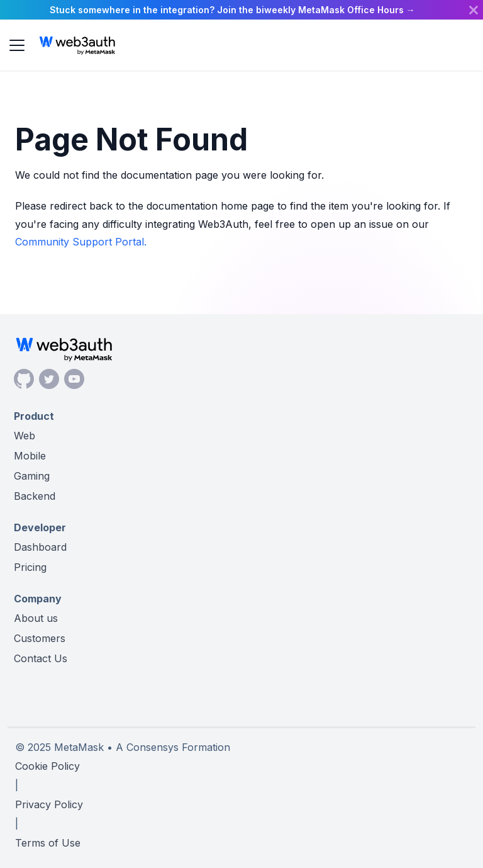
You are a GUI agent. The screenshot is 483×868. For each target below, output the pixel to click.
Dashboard (40, 547)
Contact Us (41, 658)
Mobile (30, 456)
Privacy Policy (49, 804)
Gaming (32, 476)
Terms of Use (48, 843)
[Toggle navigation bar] (17, 45)
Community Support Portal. (81, 242)
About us (36, 618)
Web (25, 436)
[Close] (474, 10)
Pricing (30, 567)
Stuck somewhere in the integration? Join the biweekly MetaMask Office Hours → (232, 10)
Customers (40, 638)
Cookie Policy (47, 766)
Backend (35, 496)
